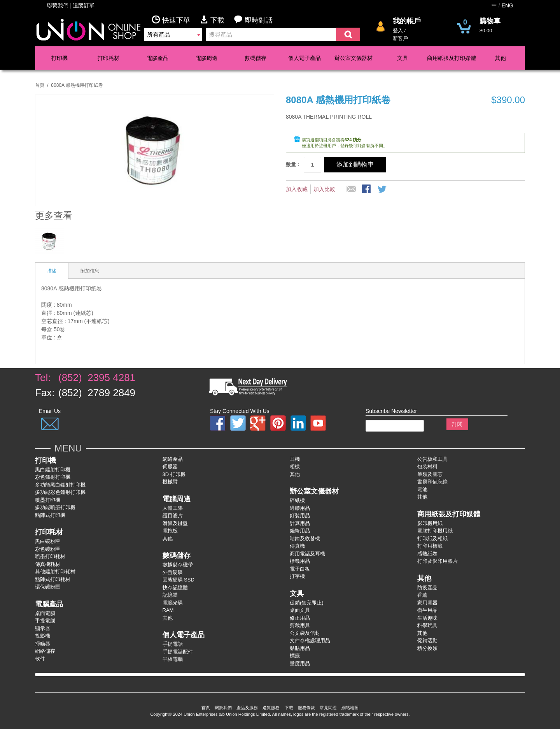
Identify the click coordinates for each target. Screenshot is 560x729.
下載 (217, 20)
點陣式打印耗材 (53, 579)
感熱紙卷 (427, 554)
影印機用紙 (430, 523)
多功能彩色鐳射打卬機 (60, 492)
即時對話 (253, 20)
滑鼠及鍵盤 (175, 523)
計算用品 (300, 523)
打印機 (59, 58)
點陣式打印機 (50, 515)
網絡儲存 (45, 651)
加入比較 (324, 189)
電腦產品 (157, 58)
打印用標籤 (430, 546)
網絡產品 (173, 459)
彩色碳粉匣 (48, 549)
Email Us (50, 411)
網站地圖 (350, 708)
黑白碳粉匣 (48, 541)
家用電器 (427, 603)
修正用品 (300, 618)
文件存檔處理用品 (310, 640)
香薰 (422, 595)
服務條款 (306, 708)
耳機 (295, 459)
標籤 (295, 656)
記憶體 (170, 595)
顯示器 (43, 628)
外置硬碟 (173, 572)
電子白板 (300, 569)
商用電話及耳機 (307, 554)
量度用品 (300, 663)
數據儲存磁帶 (178, 565)
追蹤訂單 (84, 5)
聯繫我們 (58, 5)
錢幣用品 (300, 531)
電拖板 (170, 531)
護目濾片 (173, 516)
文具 (402, 58)
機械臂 (170, 482)
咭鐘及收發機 (305, 538)
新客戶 (400, 38)
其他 (500, 58)
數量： (293, 164)
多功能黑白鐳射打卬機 (60, 485)
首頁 (40, 85)
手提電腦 (45, 621)
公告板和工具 (432, 459)
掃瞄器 (43, 644)
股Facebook (367, 190)
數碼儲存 (255, 58)
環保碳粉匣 (48, 587)
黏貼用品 (300, 648)
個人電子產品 (304, 58)
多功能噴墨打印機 (55, 507)
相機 (295, 466)
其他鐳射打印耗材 (55, 572)
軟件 (40, 659)
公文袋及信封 (305, 633)
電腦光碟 (173, 603)
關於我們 (223, 708)
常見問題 (328, 708)
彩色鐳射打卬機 (53, 477)
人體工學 (173, 508)
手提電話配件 (178, 652)
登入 (398, 31)
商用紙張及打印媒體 (451, 58)
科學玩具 (427, 625)
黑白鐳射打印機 (53, 470)
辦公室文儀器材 (353, 58)
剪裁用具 (300, 625)
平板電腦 (173, 659)
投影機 (43, 636)
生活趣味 (427, 618)
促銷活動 (427, 640)
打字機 (297, 576)
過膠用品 (300, 508)
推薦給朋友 (352, 190)
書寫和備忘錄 (432, 482)
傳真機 (297, 546)
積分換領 (427, 648)
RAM (168, 610)
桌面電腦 (45, 613)
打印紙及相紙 (432, 538)
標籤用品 (300, 561)
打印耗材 (108, 58)
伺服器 (170, 466)
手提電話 (173, 644)
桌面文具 (300, 610)
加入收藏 (297, 189)
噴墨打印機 (48, 500)
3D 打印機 (174, 474)
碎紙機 (297, 500)
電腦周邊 (206, 58)
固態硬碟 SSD (178, 580)
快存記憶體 (175, 588)
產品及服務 (247, 708)
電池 (422, 489)
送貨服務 (271, 708)
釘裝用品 (300, 516)
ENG (507, 5)
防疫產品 (427, 588)
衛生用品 (427, 610)
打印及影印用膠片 (437, 561)
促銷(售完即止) (307, 603)
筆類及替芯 (430, 474)
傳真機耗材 (48, 564)
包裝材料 (427, 466)
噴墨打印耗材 (50, 556)
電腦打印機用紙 (435, 531)
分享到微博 (383, 190)
